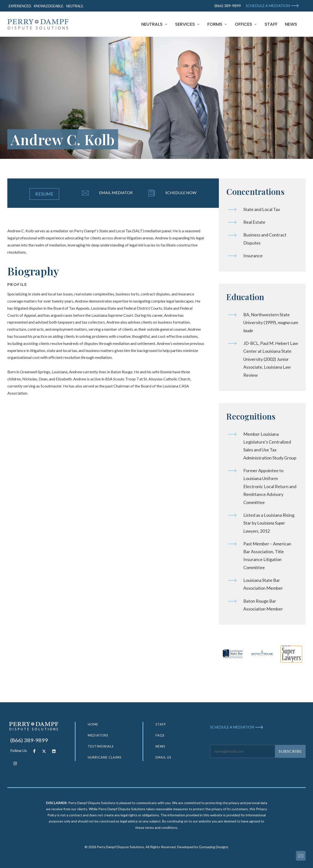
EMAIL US (163, 757)
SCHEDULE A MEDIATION (268, 6)
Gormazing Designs (214, 847)
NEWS (160, 746)
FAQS (160, 735)
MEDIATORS (98, 735)
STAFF (161, 724)
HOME (93, 724)
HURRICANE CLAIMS (105, 757)
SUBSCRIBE (290, 751)
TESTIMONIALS (101, 746)
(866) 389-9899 (228, 6)
